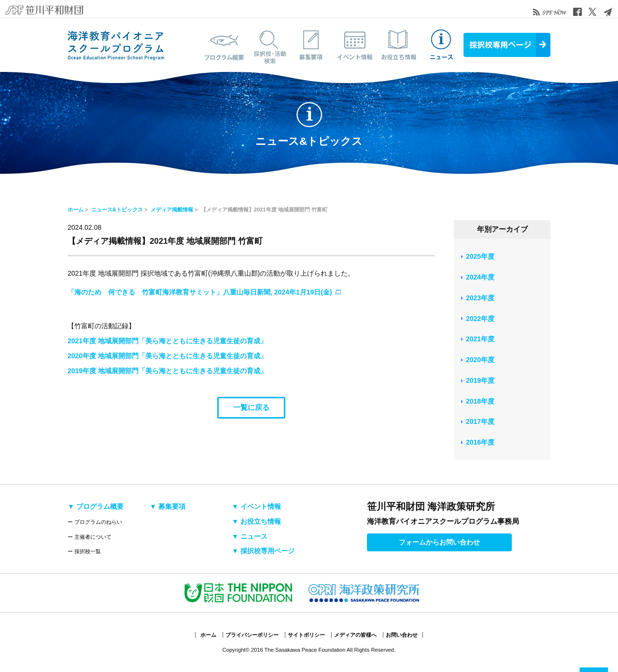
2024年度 (480, 277)
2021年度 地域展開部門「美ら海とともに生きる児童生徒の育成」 (167, 341)
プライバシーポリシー (252, 635)
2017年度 (480, 421)
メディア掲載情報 (172, 210)
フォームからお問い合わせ (439, 542)
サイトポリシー (306, 635)
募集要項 (311, 45)
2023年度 (480, 298)
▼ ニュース (250, 536)
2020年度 (480, 360)
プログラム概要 (225, 45)
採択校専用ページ (507, 45)
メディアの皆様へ (355, 635)
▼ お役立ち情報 (256, 521)
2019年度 (480, 380)
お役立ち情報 (398, 45)
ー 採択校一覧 (84, 551)
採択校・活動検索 (268, 45)
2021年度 (480, 339)
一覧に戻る (251, 407)
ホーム (76, 210)
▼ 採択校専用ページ (263, 551)
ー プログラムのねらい (95, 522)
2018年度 (480, 401)
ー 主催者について (90, 537)
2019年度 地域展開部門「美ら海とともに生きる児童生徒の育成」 (167, 371)
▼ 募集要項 (168, 506)
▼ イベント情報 (256, 506)
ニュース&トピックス (442, 45)
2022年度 (480, 319)
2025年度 (480, 256)
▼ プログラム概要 (96, 506)
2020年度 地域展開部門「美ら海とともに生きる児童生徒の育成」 (167, 356)
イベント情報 (355, 45)
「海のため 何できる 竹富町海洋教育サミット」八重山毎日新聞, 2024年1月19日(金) (200, 292)
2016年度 (480, 442)
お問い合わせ (402, 635)
